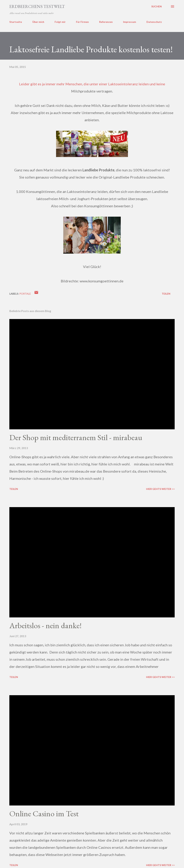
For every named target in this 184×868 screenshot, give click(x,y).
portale (25, 294)
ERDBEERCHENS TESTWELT (37, 6)
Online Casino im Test (44, 813)
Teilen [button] (166, 294)
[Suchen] (157, 6)
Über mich (38, 22)
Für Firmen (82, 22)
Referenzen (106, 22)
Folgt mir (60, 22)
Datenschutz (154, 22)
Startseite (16, 22)
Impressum (130, 22)
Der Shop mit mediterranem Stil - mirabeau (76, 437)
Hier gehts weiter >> (160, 489)
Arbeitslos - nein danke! (45, 625)
